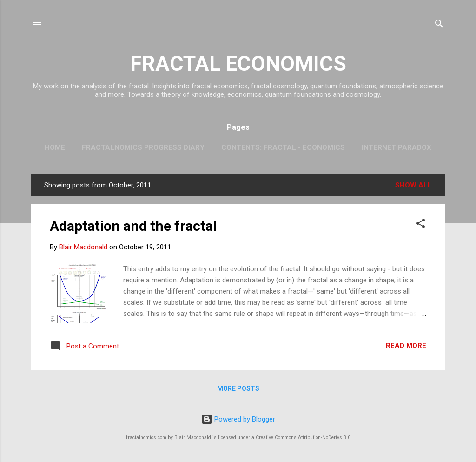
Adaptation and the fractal (133, 226)
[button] (421, 225)
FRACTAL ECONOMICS (238, 64)
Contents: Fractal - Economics (283, 147)
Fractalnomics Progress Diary (143, 147)
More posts (238, 388)
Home (55, 147)
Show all (413, 185)
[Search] (439, 25)
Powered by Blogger (238, 419)
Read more (406, 346)
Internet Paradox (397, 147)
